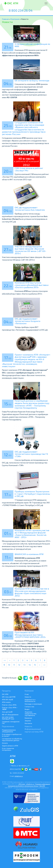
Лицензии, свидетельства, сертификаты (31, 714)
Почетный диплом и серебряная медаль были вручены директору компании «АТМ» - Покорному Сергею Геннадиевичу (32, 404)
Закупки (28, 721)
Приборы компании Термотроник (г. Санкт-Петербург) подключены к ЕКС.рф (32, 494)
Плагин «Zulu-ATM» (9, 705)
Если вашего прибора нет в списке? (12, 735)
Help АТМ (42, 786)
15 (35, 665)
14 (30, 665)
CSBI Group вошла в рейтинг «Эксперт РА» (29, 169)
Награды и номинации (33, 704)
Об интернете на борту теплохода (32, 80)
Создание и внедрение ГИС (11, 722)
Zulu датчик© (7, 712)
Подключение (8, 726)
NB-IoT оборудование (10, 714)
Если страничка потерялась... (8, 749)
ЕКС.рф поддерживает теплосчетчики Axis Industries (30, 209)
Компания (15, 19)
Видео (27, 709)
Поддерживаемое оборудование (9, 731)
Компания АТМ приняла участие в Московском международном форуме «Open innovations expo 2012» (32, 592)
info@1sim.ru (19, 776)
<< (5, 660)
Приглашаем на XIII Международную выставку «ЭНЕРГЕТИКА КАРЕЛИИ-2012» (30, 635)
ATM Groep (22, 784)
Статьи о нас (30, 707)
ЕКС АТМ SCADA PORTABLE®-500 (8, 718)
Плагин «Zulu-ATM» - (10, 708)
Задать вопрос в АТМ (10, 746)
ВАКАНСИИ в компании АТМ (29, 554)
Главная (5, 19)
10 (9, 665)
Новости (28, 697)
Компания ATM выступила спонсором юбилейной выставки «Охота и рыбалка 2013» (32, 285)
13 (24, 665)
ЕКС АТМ (5, 694)
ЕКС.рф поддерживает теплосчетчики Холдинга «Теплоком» (27, 321)
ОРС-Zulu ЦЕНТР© (9, 697)
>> (44, 665)
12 (19, 665)
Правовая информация (43, 784)
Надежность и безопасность (30, 700)
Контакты (28, 723)
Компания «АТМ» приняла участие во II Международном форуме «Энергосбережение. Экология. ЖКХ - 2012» (32, 534)
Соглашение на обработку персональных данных (12, 739)
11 (14, 665)
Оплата (5, 743)
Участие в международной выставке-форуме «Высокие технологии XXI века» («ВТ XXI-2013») (30, 250)
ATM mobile (6, 702)
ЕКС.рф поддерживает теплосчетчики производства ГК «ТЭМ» (31, 454)
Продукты (6, 691)
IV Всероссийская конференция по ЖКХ (32, 45)
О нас (27, 694)
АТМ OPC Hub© (8, 699)
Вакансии (28, 718)
